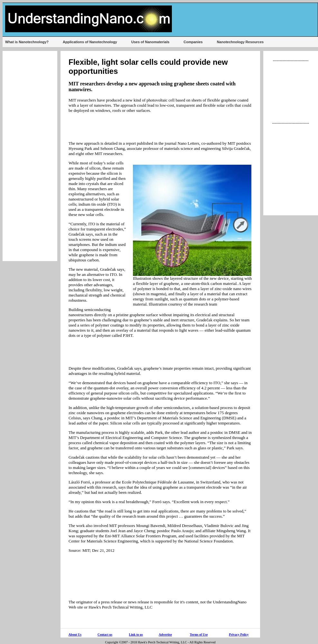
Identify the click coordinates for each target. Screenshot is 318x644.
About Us (75, 634)
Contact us (105, 634)
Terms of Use (199, 634)
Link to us (136, 634)
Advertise (165, 634)
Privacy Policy (239, 634)
